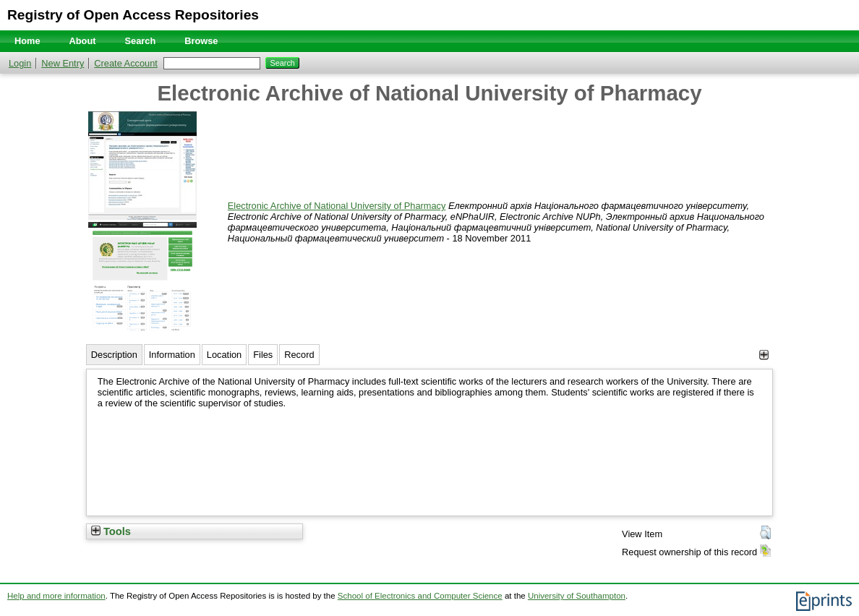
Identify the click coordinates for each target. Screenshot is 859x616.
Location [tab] (224, 355)
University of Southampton (577, 596)
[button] (765, 533)
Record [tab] (299, 355)
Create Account (126, 63)
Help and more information (56, 596)
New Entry (63, 63)
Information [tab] (172, 355)
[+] (764, 355)
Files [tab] (263, 355)
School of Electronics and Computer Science (420, 596)
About (83, 41)
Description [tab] (114, 355)
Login (20, 63)
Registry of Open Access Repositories (133, 15)
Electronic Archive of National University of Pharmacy (337, 206)
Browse (201, 41)
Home (27, 41)
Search (141, 41)
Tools (111, 531)
